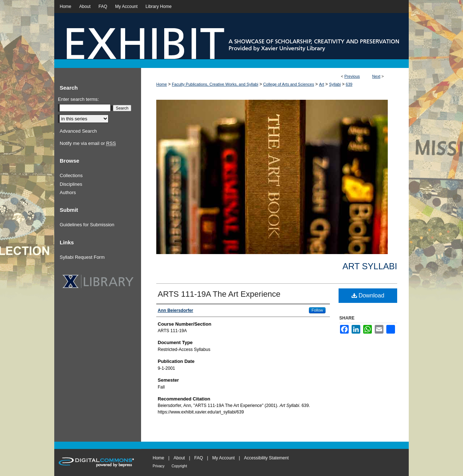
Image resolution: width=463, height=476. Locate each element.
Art (322, 84)
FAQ (199, 458)
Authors (68, 192)
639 (349, 84)
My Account (224, 458)
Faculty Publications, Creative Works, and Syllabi (215, 84)
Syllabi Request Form (82, 257)
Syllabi (335, 84)
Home (162, 84)
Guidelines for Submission (87, 225)
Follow (317, 310)
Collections (71, 175)
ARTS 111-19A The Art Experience (219, 294)
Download (368, 295)
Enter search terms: (78, 99)
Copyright (179, 466)
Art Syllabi (370, 266)
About (179, 458)
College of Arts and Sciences (289, 84)
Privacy (159, 466)
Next (376, 76)
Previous (352, 76)
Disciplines (71, 184)
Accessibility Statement (266, 458)
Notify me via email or (88, 143)
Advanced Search (78, 131)
